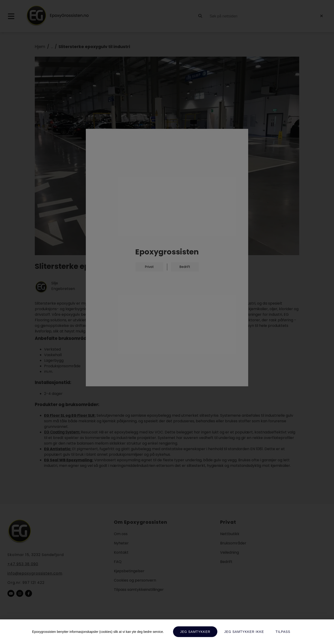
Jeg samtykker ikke (244, 632)
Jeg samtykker (195, 632)
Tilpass (283, 632)
